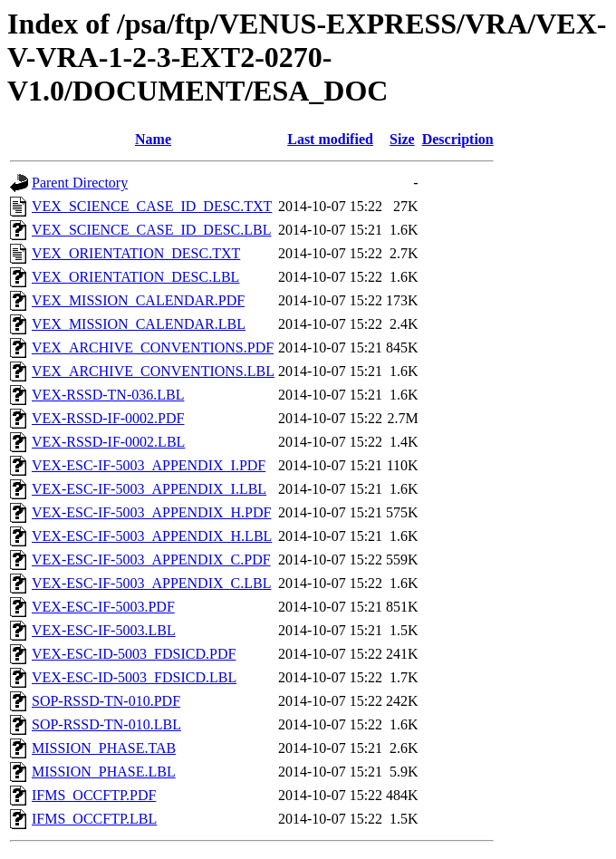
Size (402, 139)
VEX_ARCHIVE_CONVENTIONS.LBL (153, 371)
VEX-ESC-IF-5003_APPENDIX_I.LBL (149, 489)
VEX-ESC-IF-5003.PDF (103, 607)
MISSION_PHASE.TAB (104, 748)
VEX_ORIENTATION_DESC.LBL (135, 277)
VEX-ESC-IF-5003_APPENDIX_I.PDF (149, 465)
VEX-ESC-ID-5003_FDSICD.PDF (134, 654)
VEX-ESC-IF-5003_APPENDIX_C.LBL (151, 583)
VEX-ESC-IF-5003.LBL (104, 630)
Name (153, 139)
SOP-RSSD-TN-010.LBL (106, 724)
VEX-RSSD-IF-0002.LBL (108, 442)
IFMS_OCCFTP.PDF (94, 795)
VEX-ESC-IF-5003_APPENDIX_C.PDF (151, 560)
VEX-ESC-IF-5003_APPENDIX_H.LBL (152, 536)
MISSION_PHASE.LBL (104, 772)
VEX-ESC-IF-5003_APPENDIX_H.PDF (151, 512)
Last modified (330, 139)
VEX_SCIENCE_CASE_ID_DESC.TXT (152, 206)
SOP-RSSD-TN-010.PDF (106, 701)
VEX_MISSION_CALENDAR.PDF (138, 300)
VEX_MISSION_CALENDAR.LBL (139, 324)
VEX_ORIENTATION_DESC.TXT (136, 253)
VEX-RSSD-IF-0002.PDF (108, 418)
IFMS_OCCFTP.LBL (94, 819)
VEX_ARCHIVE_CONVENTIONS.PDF (153, 347)
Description (458, 139)
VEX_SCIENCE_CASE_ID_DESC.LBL (151, 230)
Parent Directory (80, 183)
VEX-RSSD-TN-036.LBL (108, 395)
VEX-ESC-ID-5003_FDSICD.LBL (134, 677)
